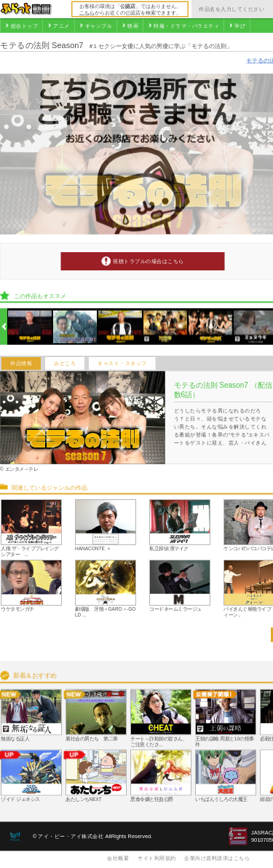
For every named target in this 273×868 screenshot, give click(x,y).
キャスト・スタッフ (122, 364)
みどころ (65, 364)
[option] (30, 327)
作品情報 (21, 364)
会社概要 (118, 858)
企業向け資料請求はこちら (217, 858)
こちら (87, 12)
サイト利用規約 (157, 858)
